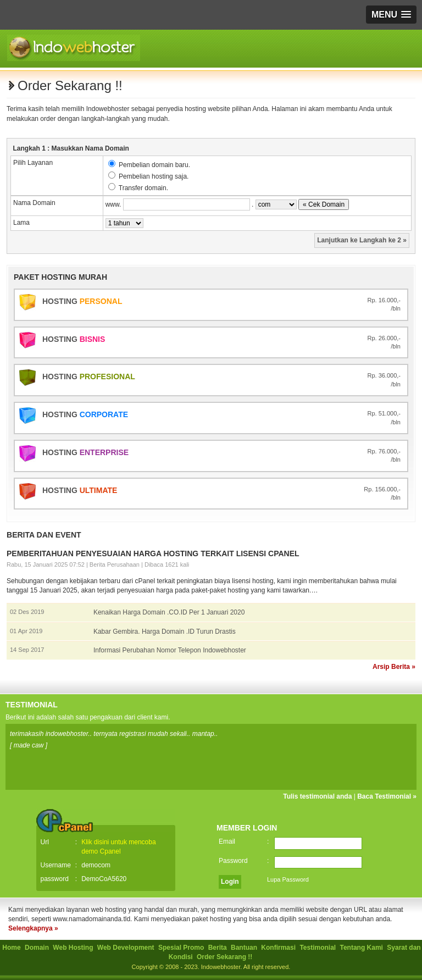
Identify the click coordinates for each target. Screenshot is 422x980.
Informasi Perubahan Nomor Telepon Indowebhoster (170, 650)
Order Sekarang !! (224, 957)
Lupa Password (288, 879)
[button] (391, 15)
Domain (38, 948)
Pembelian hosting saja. (154, 176)
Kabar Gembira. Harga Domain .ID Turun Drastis (165, 632)
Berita (218, 948)
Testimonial (318, 948)
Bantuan (245, 948)
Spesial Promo (182, 948)
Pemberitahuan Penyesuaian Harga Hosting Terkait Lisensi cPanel (153, 553)
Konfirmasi (279, 948)
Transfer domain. (143, 188)
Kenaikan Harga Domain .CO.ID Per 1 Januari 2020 (169, 612)
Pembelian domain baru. (154, 165)
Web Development (127, 948)
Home (12, 948)
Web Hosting (74, 948)
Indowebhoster (221, 967)
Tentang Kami (363, 948)
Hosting (82, 301)
